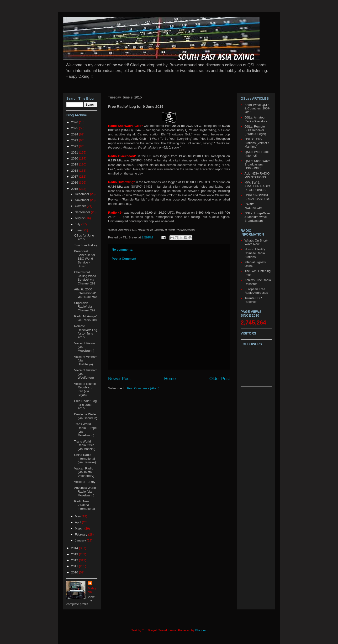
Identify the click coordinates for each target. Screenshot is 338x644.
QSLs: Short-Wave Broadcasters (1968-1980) (257, 165)
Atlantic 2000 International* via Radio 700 (85, 293)
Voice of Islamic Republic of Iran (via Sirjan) (85, 389)
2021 (75, 152)
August (80, 218)
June (79, 230)
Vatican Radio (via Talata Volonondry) (84, 472)
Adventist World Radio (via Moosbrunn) (85, 491)
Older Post (220, 379)
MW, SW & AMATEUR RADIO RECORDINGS (257, 186)
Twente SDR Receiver (253, 300)
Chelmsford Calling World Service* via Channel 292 (85, 278)
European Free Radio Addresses (256, 291)
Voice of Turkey (85, 482)
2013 (75, 554)
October (81, 206)
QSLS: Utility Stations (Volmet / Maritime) (257, 143)
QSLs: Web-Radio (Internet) (257, 154)
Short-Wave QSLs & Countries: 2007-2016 (257, 108)
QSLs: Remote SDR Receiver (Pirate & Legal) (255, 130)
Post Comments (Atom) (143, 388)
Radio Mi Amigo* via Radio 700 (85, 318)
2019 (75, 164)
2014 (75, 548)
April (79, 522)
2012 (75, 560)
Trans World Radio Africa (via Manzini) (85, 445)
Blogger (201, 630)
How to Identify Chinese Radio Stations (255, 253)
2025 (75, 128)
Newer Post (119, 379)
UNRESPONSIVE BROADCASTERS (257, 197)
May (78, 516)
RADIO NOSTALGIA (253, 206)
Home (170, 379)
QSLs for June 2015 (84, 237)
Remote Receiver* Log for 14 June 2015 (86, 332)
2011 (75, 566)
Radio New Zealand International (84, 505)
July (78, 224)
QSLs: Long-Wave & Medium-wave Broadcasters (257, 217)
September (83, 212)
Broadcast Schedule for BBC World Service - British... (84, 259)
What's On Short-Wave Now (256, 242)
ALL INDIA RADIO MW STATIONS (257, 175)
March (80, 528)
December (83, 194)
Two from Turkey (85, 245)
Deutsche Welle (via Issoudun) (86, 416)
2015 (75, 189)
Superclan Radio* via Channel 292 (85, 307)
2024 (75, 134)
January (81, 540)
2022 (75, 146)
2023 (75, 140)
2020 (75, 158)
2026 (75, 122)
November (83, 200)
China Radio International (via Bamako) (85, 459)
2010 (75, 572)
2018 (75, 171)
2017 (75, 177)
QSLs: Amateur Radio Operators (256, 119)
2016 (75, 183)
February (82, 534)
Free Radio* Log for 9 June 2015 (85, 405)
